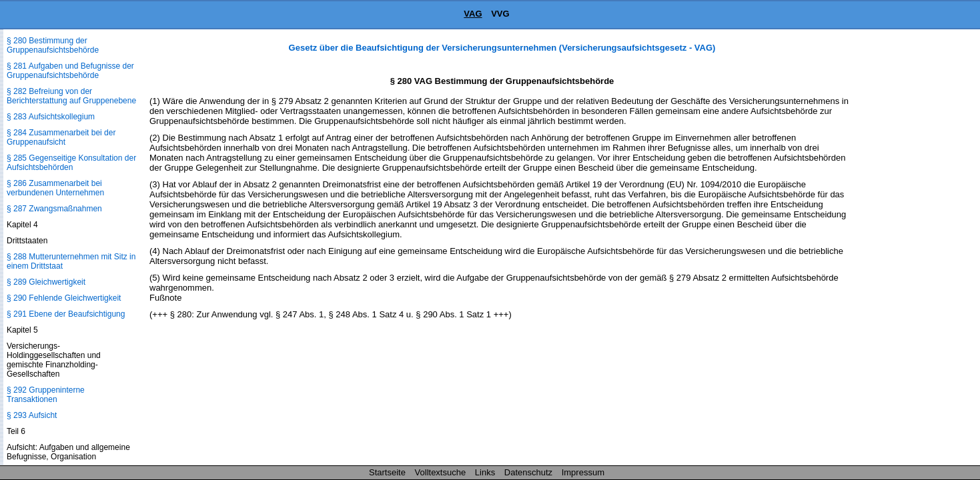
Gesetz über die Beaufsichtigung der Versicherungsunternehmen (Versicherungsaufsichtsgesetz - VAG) (502, 48)
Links (485, 472)
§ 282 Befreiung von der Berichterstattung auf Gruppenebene (71, 96)
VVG (500, 14)
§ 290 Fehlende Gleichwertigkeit (64, 298)
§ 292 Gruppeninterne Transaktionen (46, 395)
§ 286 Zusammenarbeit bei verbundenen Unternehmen (55, 188)
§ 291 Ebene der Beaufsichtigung (66, 314)
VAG (473, 14)
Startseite (387, 472)
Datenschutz (528, 472)
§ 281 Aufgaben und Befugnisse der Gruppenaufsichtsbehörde (70, 71)
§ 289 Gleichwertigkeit (46, 282)
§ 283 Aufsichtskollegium (51, 117)
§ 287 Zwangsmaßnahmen (54, 209)
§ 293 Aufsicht (32, 415)
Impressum (583, 472)
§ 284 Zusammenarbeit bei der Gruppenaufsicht (61, 137)
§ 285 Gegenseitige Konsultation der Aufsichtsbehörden (71, 163)
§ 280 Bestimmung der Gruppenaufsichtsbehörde (53, 45)
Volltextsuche (441, 472)
